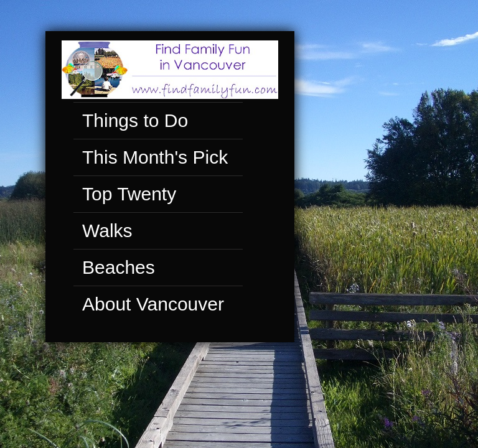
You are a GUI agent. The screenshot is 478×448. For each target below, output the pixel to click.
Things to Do (131, 121)
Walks (103, 231)
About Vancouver (149, 305)
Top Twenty (125, 195)
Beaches (114, 268)
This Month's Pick (151, 158)
